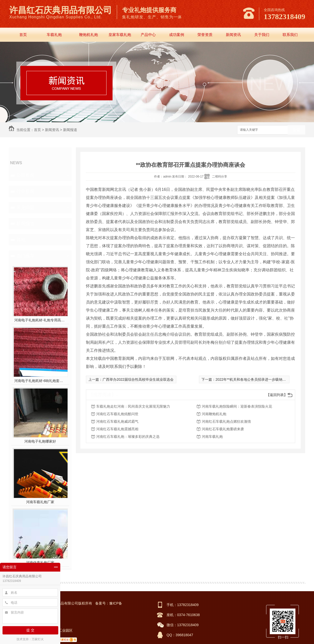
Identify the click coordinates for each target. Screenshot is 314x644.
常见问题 (25, 207)
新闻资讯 (233, 35)
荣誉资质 (205, 35)
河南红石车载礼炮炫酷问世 (117, 414)
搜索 (296, 130)
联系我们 (290, 35)
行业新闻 (25, 191)
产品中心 (148, 35)
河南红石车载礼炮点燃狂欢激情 (226, 421)
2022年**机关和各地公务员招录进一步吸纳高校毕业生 (258, 379)
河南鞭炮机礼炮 (214, 414)
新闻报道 (70, 130)
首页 (23, 35)
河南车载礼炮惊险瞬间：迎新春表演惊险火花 (237, 406)
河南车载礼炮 (212, 437)
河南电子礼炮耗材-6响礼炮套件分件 (40, 381)
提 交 (30, 630)
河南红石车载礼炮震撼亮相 (117, 429)
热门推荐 (25, 256)
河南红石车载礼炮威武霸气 (117, 421)
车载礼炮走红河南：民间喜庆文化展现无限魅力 (133, 406)
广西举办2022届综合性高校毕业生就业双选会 (138, 379)
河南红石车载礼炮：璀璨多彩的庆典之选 (128, 437)
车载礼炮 (54, 35)
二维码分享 (220, 177)
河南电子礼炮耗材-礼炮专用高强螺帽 (40, 320)
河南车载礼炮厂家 (40, 502)
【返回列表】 (277, 395)
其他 (21, 240)
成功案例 (177, 35)
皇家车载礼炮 (120, 35)
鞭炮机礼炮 (89, 35)
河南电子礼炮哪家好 (40, 441)
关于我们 (262, 35)
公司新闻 (25, 175)
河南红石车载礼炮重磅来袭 (223, 429)
